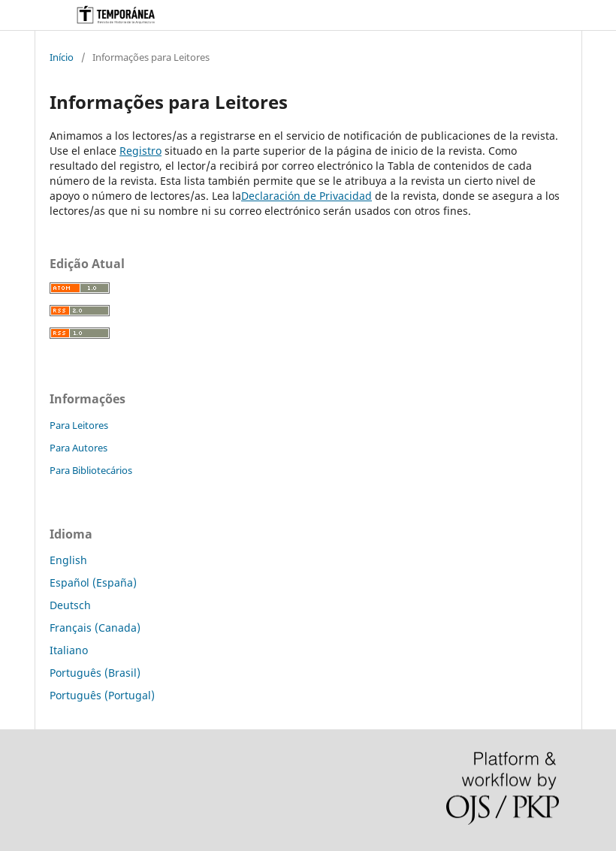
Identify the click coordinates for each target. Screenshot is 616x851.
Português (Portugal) (102, 695)
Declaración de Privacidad (306, 196)
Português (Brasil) (95, 673)
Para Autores (79, 448)
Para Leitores (79, 425)
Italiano (69, 650)
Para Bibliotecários (91, 470)
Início (62, 57)
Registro (140, 151)
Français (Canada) (95, 628)
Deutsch (70, 605)
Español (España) (93, 582)
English (68, 560)
